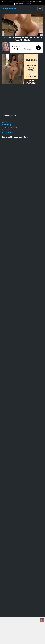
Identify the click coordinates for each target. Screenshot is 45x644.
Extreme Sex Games (23, 4)
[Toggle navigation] (40, 9)
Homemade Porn (36, 1)
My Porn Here (7, 122)
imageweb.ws (9, 9)
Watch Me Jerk (7, 125)
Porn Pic (5, 130)
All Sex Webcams (9, 1)
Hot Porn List (22, 1)
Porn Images (7, 132)
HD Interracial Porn (9, 127)
